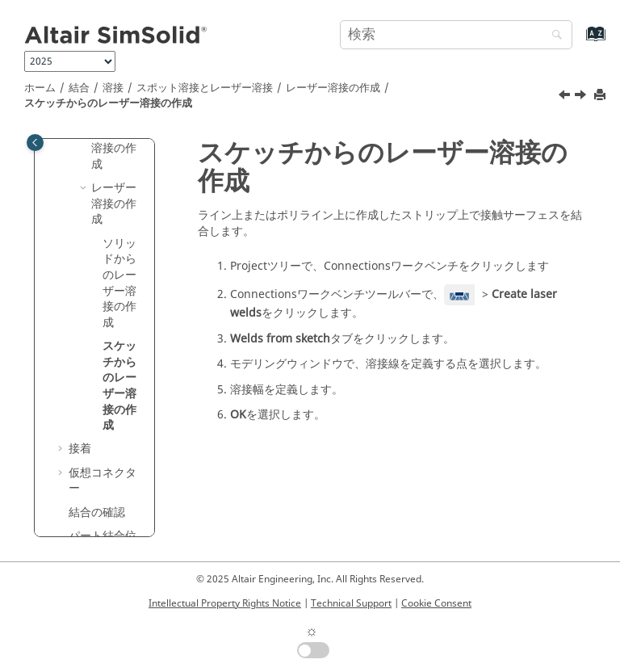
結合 (79, 88)
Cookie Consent (436, 603)
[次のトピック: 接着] (582, 97)
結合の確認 (97, 512)
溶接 (113, 88)
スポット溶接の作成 (114, 149)
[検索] (553, 36)
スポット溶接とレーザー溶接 (205, 88)
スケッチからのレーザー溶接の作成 (108, 103)
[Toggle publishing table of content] (35, 143)
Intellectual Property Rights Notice (225, 603)
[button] (85, 188)
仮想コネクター (103, 481)
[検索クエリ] (456, 35)
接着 (80, 449)
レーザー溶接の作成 (333, 88)
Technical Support (351, 603)
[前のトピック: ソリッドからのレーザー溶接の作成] (566, 97)
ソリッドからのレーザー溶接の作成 (119, 283)
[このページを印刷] (601, 96)
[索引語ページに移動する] (578, 42)
